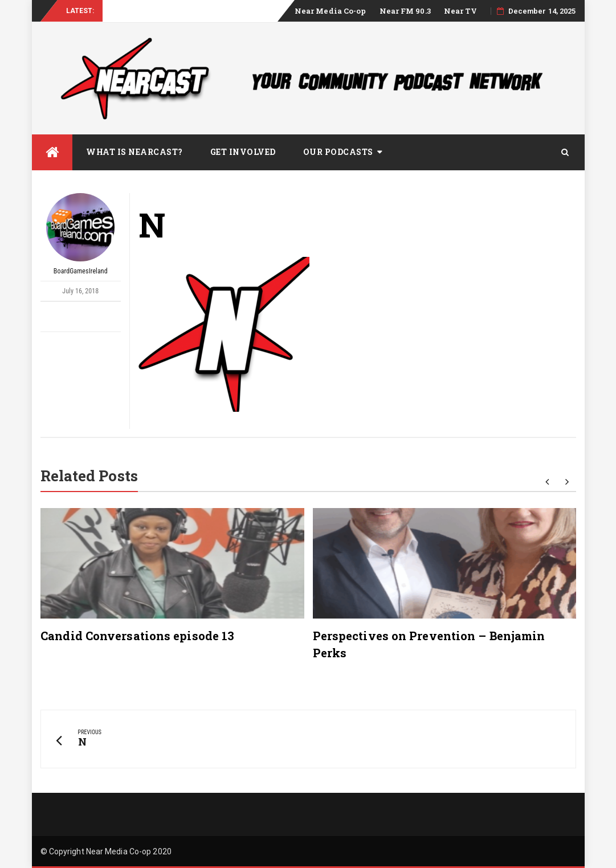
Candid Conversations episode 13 (137, 636)
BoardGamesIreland (80, 234)
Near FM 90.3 (405, 11)
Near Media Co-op (331, 11)
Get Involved (243, 152)
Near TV (461, 11)
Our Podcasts (338, 152)
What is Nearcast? (134, 152)
